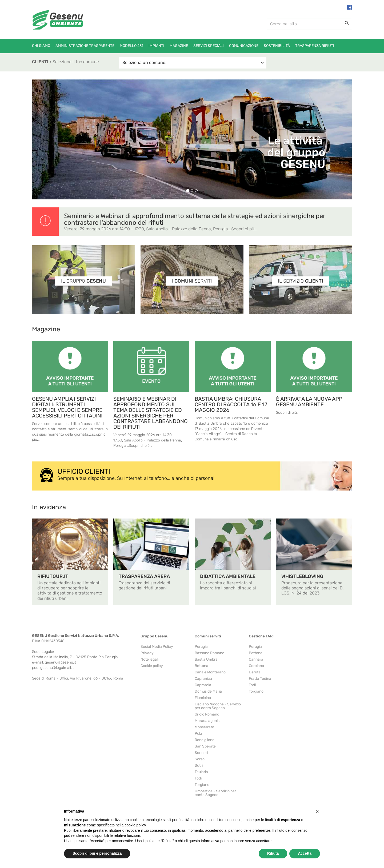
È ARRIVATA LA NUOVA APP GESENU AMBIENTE (309, 402)
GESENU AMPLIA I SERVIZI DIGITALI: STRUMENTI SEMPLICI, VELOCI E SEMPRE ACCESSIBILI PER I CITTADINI (67, 407)
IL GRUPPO (83, 281)
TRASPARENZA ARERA (144, 576)
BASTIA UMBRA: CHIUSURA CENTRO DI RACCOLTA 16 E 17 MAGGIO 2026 (231, 404)
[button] (317, 811)
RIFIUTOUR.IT (53, 576)
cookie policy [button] (135, 825)
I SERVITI (192, 281)
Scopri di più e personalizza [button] (97, 853)
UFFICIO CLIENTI (84, 471)
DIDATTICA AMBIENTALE (228, 576)
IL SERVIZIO (300, 281)
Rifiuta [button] (273, 853)
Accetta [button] (305, 853)
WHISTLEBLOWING (302, 576)
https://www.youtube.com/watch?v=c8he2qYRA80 (192, 618)
